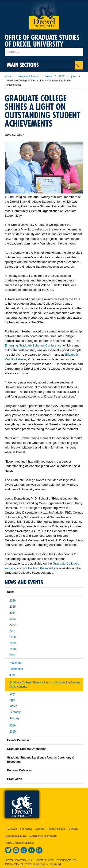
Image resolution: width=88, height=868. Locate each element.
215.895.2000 (23, 864)
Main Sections (23, 65)
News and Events (29, 76)
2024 (13, 613)
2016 (13, 726)
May (12, 694)
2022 (13, 625)
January (14, 718)
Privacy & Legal (57, 829)
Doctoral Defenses (19, 770)
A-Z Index (11, 829)
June (12, 675)
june (74, 76)
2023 (13, 619)
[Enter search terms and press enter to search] (44, 52)
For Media (26, 829)
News (49, 76)
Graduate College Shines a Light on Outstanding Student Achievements (45, 685)
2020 (13, 637)
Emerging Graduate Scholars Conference (33, 345)
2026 (13, 601)
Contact (73, 829)
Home (8, 76)
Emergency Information (43, 836)
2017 (61, 76)
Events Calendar (18, 740)
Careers (40, 829)
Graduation (15, 779)
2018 (13, 649)
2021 (13, 631)
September (16, 669)
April (12, 700)
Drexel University (44, 15)
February (15, 712)
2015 (13, 732)
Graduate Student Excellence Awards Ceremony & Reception (41, 760)
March (13, 706)
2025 (13, 607)
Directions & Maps (16, 836)
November (16, 663)
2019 (13, 643)
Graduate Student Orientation (27, 749)
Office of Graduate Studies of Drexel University (42, 41)
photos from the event (38, 568)
